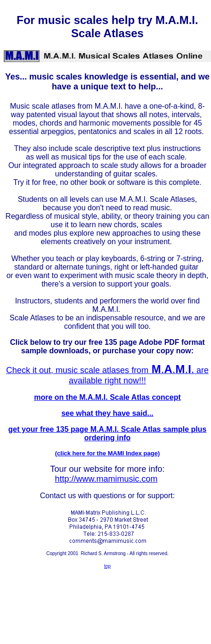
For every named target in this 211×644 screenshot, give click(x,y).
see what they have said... (107, 413)
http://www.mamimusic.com (106, 479)
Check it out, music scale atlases (69, 370)
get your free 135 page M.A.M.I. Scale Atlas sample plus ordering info (108, 433)
